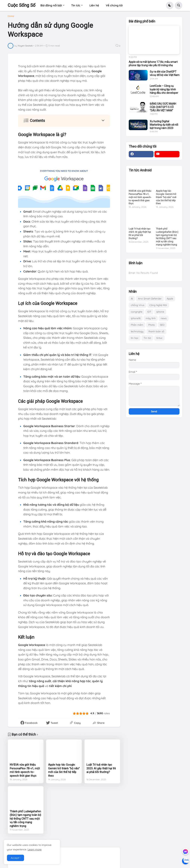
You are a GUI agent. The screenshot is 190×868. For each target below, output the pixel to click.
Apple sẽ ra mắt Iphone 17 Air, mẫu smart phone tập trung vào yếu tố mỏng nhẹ (153, 64)
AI (132, 299)
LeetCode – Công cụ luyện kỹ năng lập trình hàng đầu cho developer (164, 89)
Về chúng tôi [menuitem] (114, 5)
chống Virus (138, 305)
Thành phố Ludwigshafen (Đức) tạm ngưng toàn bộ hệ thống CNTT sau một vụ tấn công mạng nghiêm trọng (25, 819)
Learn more (35, 849)
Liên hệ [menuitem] (94, 5)
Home (11, 16)
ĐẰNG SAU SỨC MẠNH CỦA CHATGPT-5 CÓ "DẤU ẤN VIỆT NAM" (163, 107)
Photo (152, 325)
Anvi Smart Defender (150, 299)
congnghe (137, 312)
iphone (160, 312)
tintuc (159, 338)
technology (137, 331)
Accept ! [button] (16, 858)
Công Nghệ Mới (158, 305)
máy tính (151, 318)
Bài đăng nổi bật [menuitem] (51, 5)
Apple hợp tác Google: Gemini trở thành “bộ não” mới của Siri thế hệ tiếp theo (64, 770)
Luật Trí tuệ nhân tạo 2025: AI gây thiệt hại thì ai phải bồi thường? (101, 768)
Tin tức (147, 338)
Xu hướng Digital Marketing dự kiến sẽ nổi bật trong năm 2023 (164, 125)
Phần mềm (137, 325)
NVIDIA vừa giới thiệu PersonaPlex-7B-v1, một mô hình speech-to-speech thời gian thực (25, 770)
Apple (170, 299)
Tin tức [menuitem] (76, 5)
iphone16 (136, 318)
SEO (162, 325)
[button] (170, 5)
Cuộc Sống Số (22, 5)
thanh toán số (156, 331)
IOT (149, 312)
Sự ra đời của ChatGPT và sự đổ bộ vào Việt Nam (165, 73)
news (164, 318)
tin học (135, 338)
